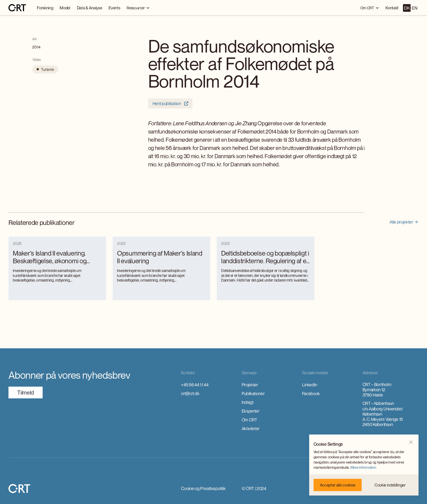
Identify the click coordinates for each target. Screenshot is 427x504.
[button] (138, 8)
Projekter (250, 385)
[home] (17, 8)
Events (114, 8)
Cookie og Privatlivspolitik (203, 488)
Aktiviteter (251, 428)
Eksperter (251, 411)
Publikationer (253, 393)
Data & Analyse (90, 8)
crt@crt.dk (190, 393)
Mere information (363, 467)
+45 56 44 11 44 (195, 385)
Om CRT (249, 420)
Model (65, 8)
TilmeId (26, 393)
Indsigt (248, 402)
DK (407, 8)
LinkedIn (310, 385)
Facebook (311, 393)
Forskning (45, 8)
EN (414, 8)
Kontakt (392, 8)
